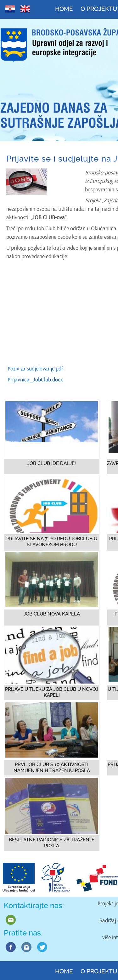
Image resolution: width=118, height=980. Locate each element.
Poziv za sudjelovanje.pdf (35, 369)
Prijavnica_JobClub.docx (35, 380)
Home (64, 9)
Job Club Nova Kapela (52, 614)
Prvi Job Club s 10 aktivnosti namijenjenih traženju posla (52, 767)
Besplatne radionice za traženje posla (52, 843)
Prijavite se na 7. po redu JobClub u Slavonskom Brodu (52, 542)
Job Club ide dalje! (52, 463)
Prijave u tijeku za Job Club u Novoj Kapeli (52, 692)
